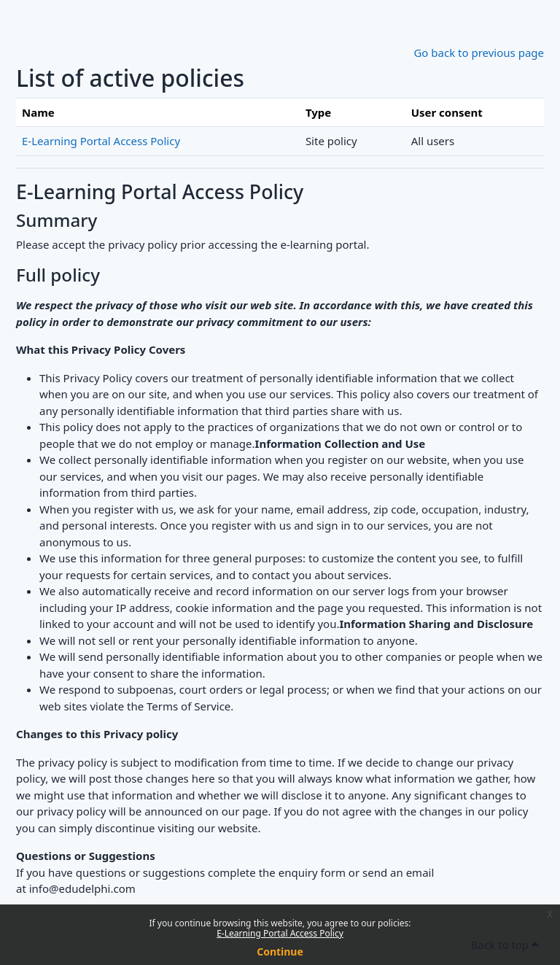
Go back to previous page (479, 53)
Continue (280, 952)
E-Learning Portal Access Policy (280, 933)
